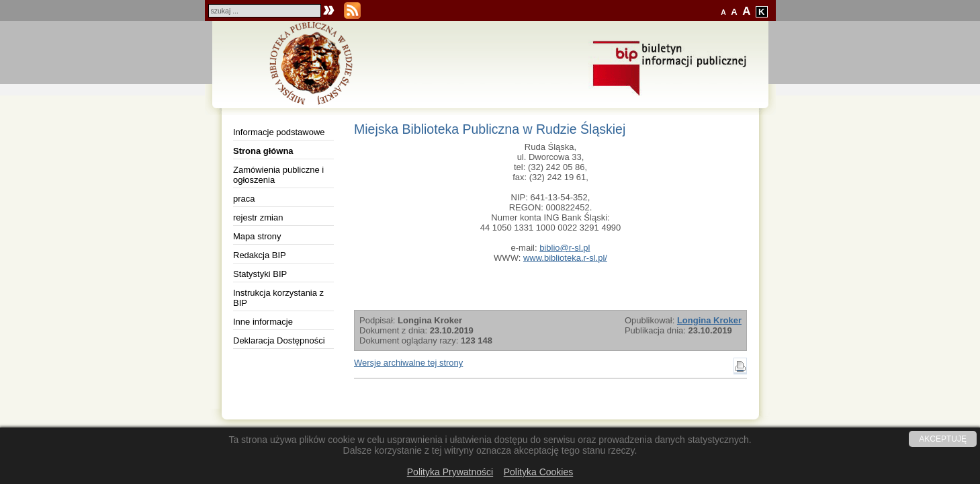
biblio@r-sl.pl (565, 248)
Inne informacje (263, 322)
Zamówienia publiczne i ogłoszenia (278, 175)
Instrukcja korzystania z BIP (278, 298)
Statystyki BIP (260, 274)
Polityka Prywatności (450, 472)
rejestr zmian (258, 217)
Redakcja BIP (260, 255)
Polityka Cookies (539, 472)
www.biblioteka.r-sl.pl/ (565, 258)
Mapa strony (257, 236)
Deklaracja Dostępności (279, 340)
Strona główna (263, 151)
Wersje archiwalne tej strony (408, 363)
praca (244, 199)
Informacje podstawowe (279, 132)
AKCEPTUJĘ (943, 439)
